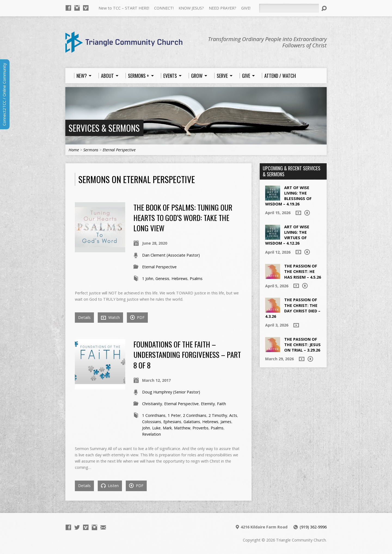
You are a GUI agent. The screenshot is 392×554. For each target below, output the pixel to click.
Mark (167, 428)
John (146, 428)
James (226, 422)
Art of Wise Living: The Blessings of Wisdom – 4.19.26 (288, 196)
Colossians (152, 422)
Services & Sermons (104, 128)
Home (74, 150)
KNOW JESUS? (191, 8)
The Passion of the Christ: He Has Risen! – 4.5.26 (303, 271)
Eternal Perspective (119, 150)
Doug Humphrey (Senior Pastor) (171, 392)
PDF (137, 317)
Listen (110, 486)
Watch (110, 318)
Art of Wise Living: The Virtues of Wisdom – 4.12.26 (287, 235)
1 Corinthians (154, 415)
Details (84, 317)
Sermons (91, 150)
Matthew (182, 428)
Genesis (162, 278)
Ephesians (172, 422)
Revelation (151, 434)
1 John (148, 278)
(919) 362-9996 (313, 527)
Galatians (192, 422)
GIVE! (246, 8)
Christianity (152, 404)
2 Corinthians (195, 415)
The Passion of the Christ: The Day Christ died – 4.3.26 (293, 308)
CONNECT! (164, 8)
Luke (156, 428)
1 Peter (174, 415)
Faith (221, 404)
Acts (233, 415)
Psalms (196, 278)
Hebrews (180, 278)
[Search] (289, 8)
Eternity (208, 404)
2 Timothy (218, 415)
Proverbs (200, 428)
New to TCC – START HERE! (124, 8)
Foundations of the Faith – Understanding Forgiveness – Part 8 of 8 (187, 355)
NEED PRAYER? (223, 8)
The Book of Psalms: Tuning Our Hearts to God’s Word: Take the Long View (183, 218)
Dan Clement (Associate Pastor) (171, 255)
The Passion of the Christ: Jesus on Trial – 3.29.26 (302, 345)
